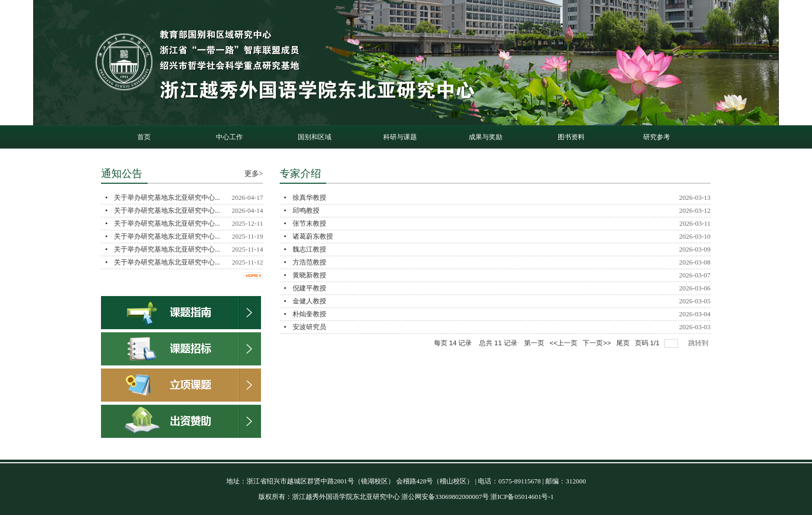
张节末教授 (309, 223)
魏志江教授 (309, 249)
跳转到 (699, 343)
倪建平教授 (309, 288)
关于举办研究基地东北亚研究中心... (167, 197)
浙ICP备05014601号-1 (522, 497)
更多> (254, 174)
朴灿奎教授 (309, 314)
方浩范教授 (309, 262)
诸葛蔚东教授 (313, 236)
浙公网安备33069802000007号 (445, 497)
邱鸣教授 (306, 210)
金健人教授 (309, 301)
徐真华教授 (309, 197)
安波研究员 (309, 327)
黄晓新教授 (309, 275)
